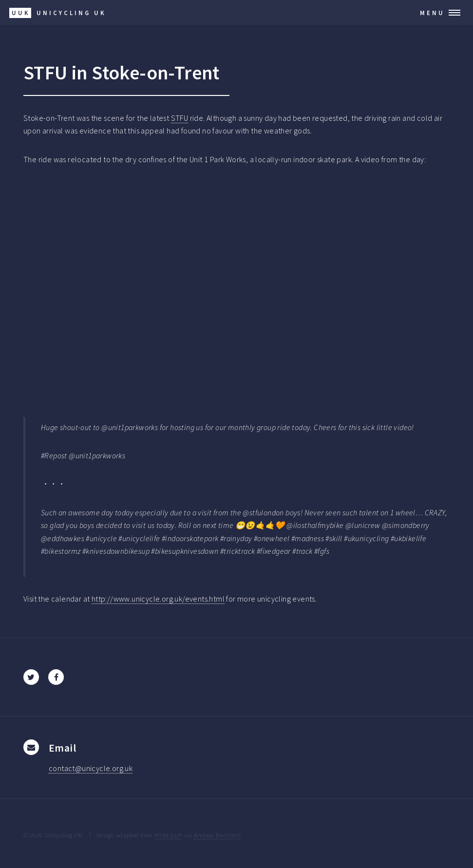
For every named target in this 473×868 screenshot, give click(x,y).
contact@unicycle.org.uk (91, 768)
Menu (432, 13)
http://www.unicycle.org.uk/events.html (158, 599)
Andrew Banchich (217, 835)
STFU (180, 118)
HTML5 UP (168, 835)
